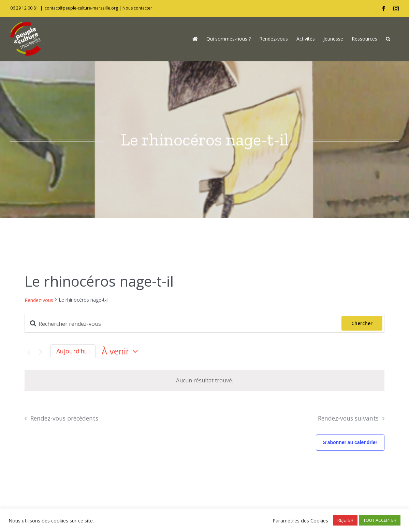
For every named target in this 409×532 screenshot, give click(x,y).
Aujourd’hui (73, 351)
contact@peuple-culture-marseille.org (81, 8)
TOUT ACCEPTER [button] (380, 520)
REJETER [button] (345, 520)
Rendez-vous (39, 300)
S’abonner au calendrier (350, 442)
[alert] (205, 381)
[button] (388, 39)
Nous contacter (137, 8)
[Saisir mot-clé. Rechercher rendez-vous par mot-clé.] (183, 324)
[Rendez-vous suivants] (40, 352)
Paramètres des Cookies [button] (300, 520)
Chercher (362, 323)
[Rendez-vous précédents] (29, 352)
